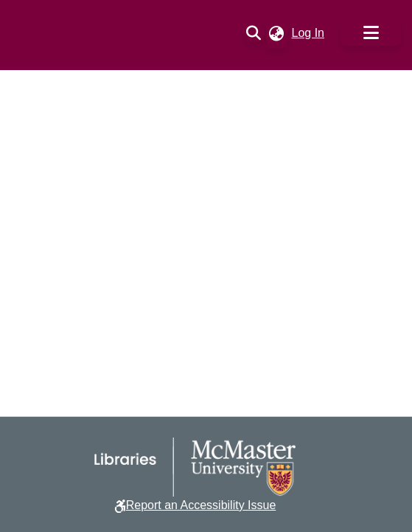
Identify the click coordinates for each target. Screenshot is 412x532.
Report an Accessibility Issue (201, 505)
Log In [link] (309, 33)
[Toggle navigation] (371, 34)
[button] (254, 33)
